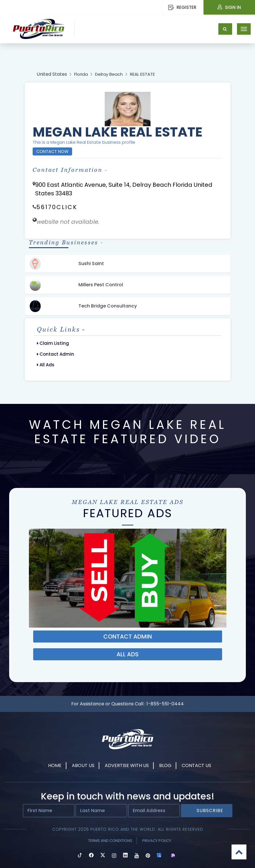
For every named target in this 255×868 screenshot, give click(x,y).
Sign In (229, 7)
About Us (83, 765)
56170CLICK (57, 207)
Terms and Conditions (110, 841)
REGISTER (182, 7)
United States (52, 74)
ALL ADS (127, 654)
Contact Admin (56, 354)
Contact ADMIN (128, 637)
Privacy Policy (157, 841)
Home (55, 765)
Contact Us (196, 765)
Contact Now (52, 151)
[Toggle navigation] (244, 29)
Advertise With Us (127, 765)
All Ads (46, 365)
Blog (165, 765)
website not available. (68, 222)
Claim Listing (53, 343)
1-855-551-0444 (165, 704)
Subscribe (210, 810)
